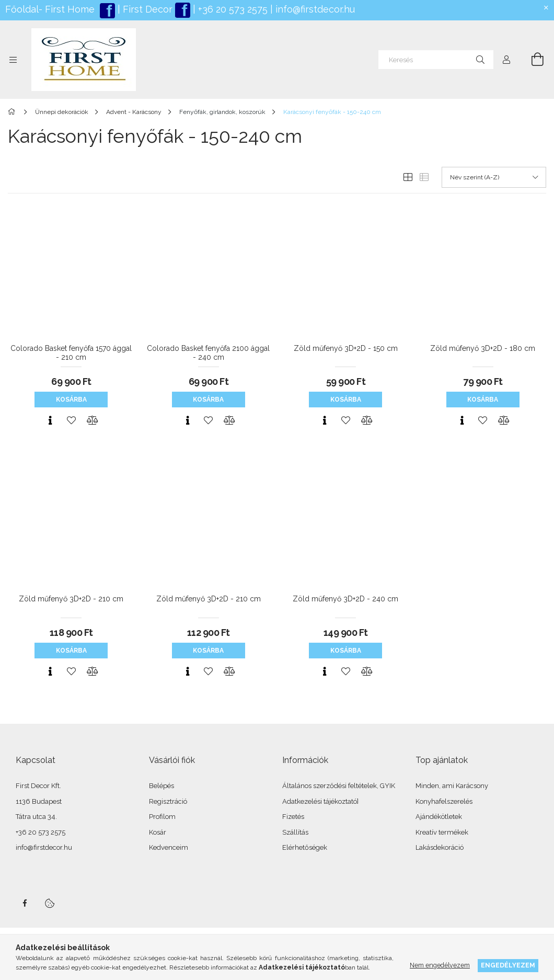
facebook (25, 903)
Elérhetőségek (305, 847)
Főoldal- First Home (50, 9)
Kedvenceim (169, 847)
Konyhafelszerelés (444, 801)
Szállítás (295, 832)
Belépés (161, 786)
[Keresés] (436, 60)
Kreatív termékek (442, 832)
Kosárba (71, 400)
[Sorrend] (494, 177)
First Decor (146, 9)
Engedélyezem (508, 965)
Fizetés (293, 817)
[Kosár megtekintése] (532, 60)
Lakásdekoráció (440, 847)
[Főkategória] (13, 112)
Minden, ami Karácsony (452, 786)
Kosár (158, 832)
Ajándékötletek (439, 817)
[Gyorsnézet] (50, 420)
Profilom (162, 817)
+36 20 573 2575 (232, 9)
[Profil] (506, 60)
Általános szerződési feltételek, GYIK (339, 786)
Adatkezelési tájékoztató (320, 801)
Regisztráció (168, 801)
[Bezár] (546, 8)
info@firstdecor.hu (315, 9)
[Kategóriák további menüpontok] (13, 60)
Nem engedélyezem (440, 965)
